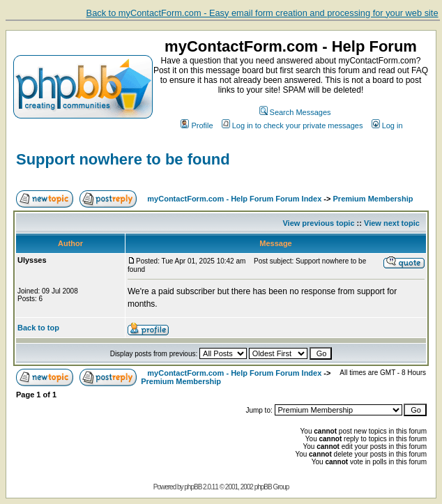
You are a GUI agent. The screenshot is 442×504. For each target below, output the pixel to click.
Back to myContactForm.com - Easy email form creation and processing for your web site (262, 13)
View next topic (392, 223)
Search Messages (295, 112)
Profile (197, 125)
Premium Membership (373, 199)
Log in (387, 125)
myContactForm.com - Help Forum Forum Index (234, 199)
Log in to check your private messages (292, 125)
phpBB (193, 487)
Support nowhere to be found (123, 159)
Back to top (38, 328)
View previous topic (318, 223)
